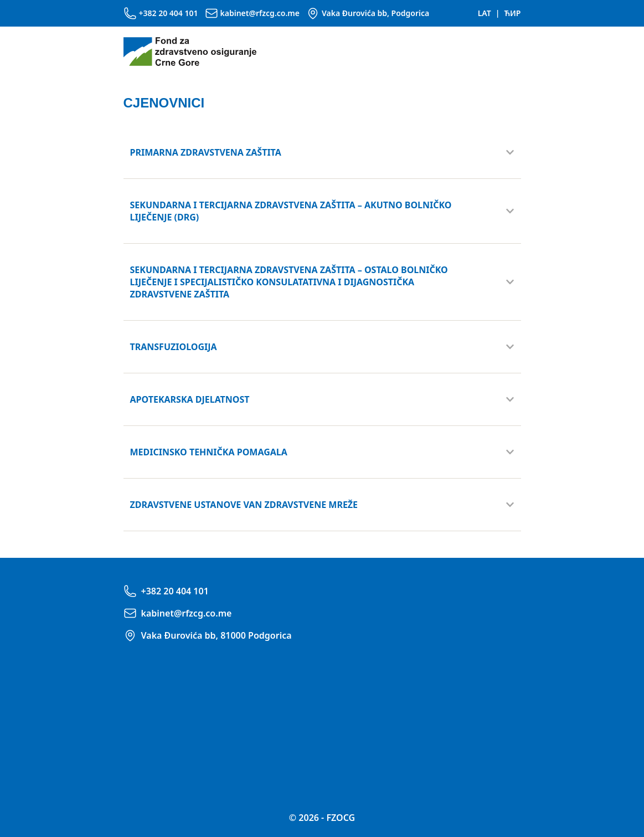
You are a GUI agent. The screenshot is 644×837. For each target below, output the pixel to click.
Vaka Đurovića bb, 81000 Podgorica (217, 635)
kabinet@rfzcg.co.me (260, 13)
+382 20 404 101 (169, 13)
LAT (485, 13)
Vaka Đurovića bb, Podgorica (375, 13)
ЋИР (512, 13)
